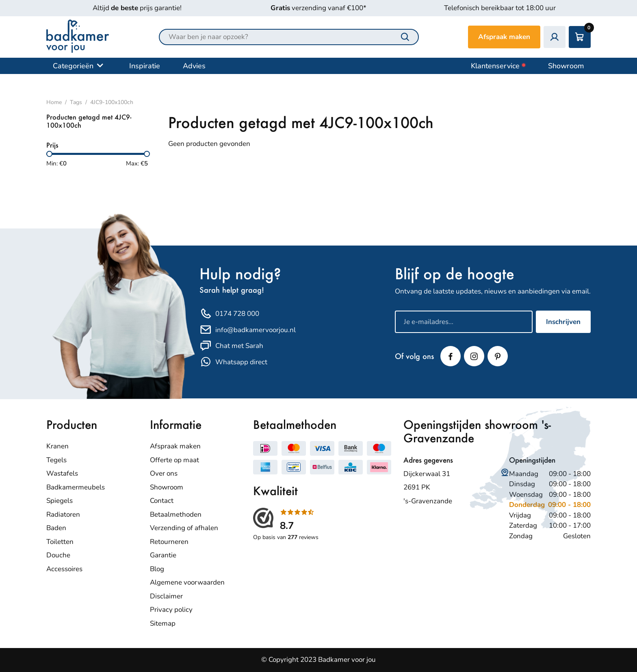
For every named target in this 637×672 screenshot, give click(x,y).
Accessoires (64, 569)
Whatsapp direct (233, 362)
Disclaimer (166, 596)
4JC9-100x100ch (112, 102)
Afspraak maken (504, 37)
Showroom (566, 66)
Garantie (163, 555)
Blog (157, 569)
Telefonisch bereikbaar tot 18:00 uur (500, 8)
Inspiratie (145, 66)
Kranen (57, 446)
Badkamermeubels (76, 487)
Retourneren (169, 542)
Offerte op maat (174, 460)
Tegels (56, 460)
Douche (58, 555)
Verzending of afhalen (184, 528)
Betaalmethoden (176, 514)
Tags (76, 102)
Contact (162, 501)
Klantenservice (498, 66)
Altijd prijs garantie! (137, 8)
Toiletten (60, 542)
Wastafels (62, 473)
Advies (194, 66)
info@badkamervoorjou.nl (248, 330)
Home (54, 102)
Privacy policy (171, 610)
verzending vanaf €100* (318, 8)
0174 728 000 (229, 314)
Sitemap (163, 623)
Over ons (164, 473)
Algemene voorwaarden (187, 582)
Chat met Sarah (231, 346)
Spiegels (60, 501)
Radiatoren (63, 514)
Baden (56, 528)
